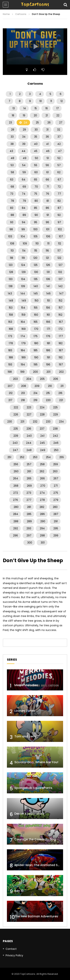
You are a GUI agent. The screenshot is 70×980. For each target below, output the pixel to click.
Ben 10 (19, 891)
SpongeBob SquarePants (33, 788)
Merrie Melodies (26, 685)
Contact (11, 949)
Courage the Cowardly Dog (35, 839)
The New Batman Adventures (36, 916)
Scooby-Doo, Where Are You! (36, 762)
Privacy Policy (14, 955)
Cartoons (21, 14)
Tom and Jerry (25, 736)
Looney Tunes (25, 711)
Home (6, 14)
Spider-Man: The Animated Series (40, 865)
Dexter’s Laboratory (29, 814)
